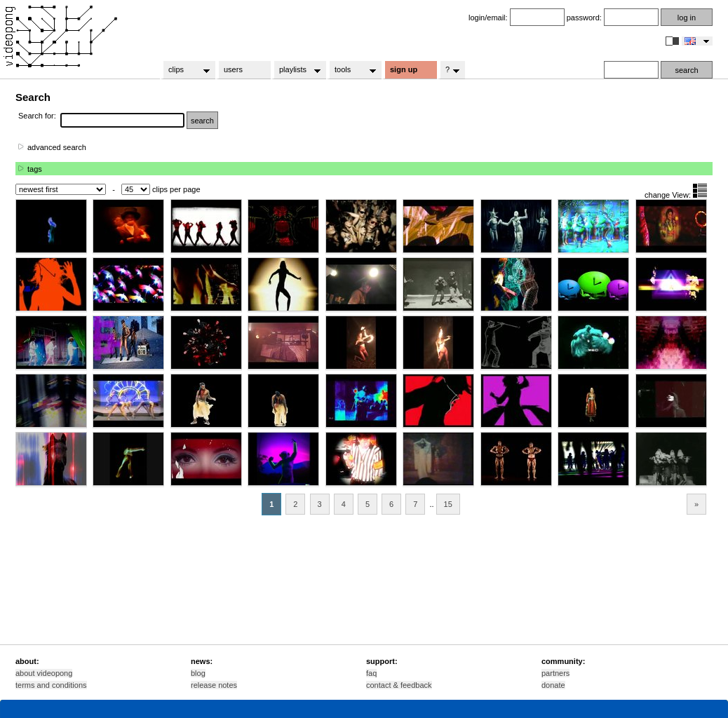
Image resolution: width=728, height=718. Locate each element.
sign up (404, 69)
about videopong (44, 673)
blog (198, 673)
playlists (296, 70)
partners (555, 673)
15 (448, 504)
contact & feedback (399, 685)
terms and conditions (51, 685)
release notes (214, 685)
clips (185, 70)
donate (553, 685)
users (233, 69)
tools (351, 70)
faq (371, 673)
